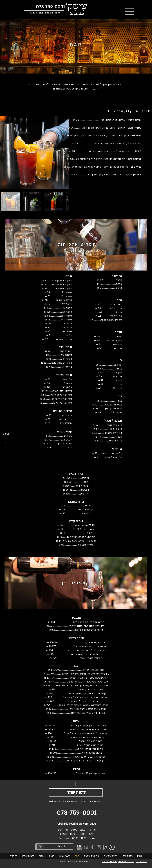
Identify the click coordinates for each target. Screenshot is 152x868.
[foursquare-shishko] (105, 847)
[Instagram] (99, 847)
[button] (44, 13)
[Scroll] (6, 434)
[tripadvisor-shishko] (86, 847)
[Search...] (61, 847)
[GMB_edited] (79, 847)
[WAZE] (112, 847)
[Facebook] (92, 847)
